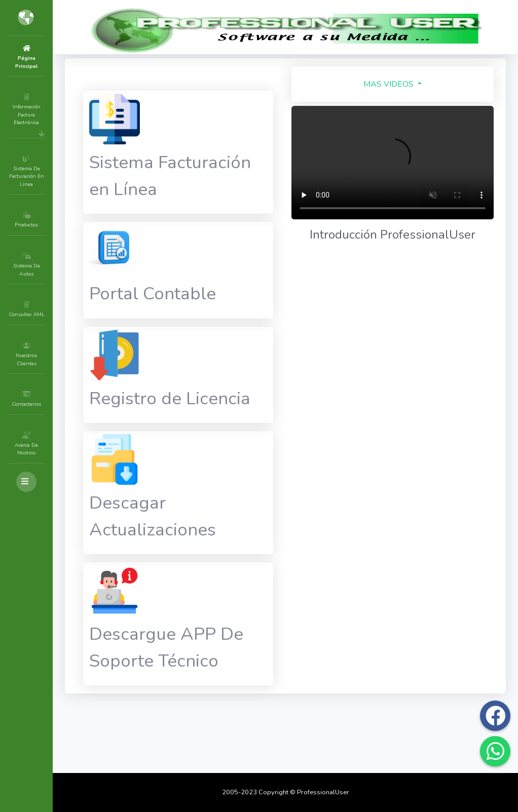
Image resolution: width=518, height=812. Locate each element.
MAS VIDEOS (405, 84)
